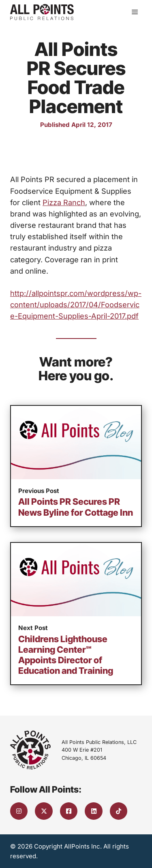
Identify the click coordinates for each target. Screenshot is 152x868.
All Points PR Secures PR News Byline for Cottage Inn (76, 507)
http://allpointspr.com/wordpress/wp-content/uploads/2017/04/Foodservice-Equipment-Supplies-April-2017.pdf (76, 304)
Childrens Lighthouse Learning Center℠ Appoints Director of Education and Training (66, 655)
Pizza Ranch (64, 202)
